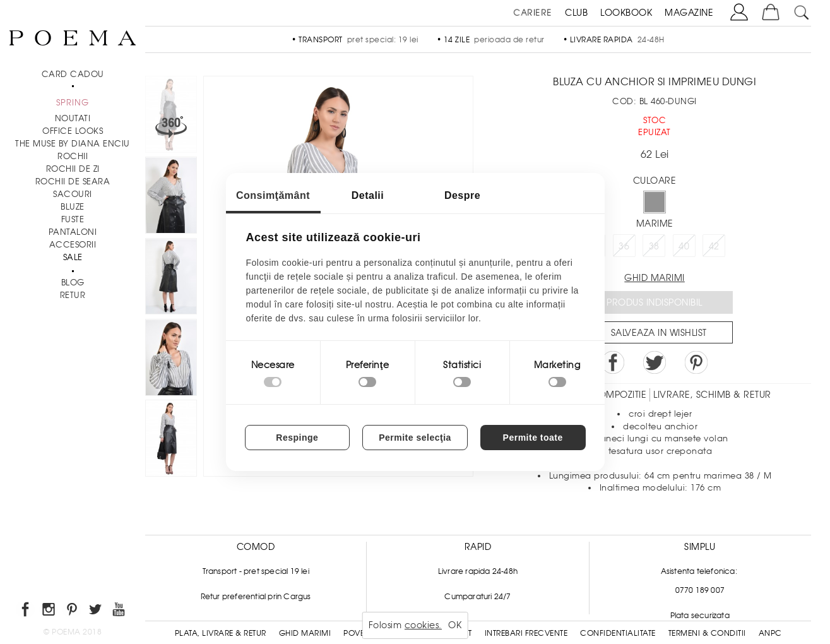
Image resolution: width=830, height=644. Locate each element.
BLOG (73, 283)
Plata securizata (700, 616)
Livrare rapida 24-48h (478, 571)
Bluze (73, 207)
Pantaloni (73, 232)
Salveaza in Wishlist (659, 333)
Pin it (696, 362)
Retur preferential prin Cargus (256, 597)
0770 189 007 (700, 590)
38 (654, 246)
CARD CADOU (73, 74)
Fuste (73, 219)
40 (684, 246)
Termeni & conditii (707, 633)
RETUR (73, 295)
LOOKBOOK (626, 13)
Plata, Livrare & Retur (221, 633)
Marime (655, 224)
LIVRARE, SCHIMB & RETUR (712, 395)
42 (714, 246)
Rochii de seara (73, 182)
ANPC (770, 633)
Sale (73, 257)
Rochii (73, 156)
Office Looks (73, 131)
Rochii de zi (73, 169)
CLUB (576, 13)
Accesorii (73, 245)
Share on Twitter (655, 362)
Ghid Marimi (305, 633)
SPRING (73, 103)
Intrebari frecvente (526, 633)
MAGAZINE (689, 13)
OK (455, 625)
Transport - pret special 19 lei (256, 571)
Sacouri (73, 194)
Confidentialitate (618, 633)
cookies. (423, 625)
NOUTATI (73, 118)
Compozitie (619, 395)
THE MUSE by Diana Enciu (73, 144)
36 (624, 246)
